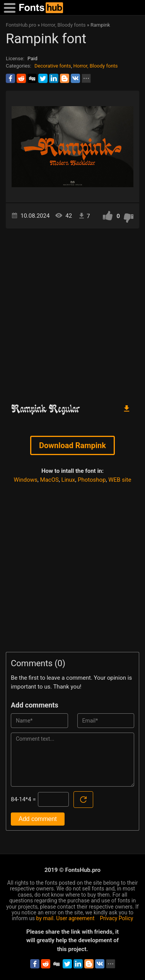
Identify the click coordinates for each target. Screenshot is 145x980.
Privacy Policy (116, 918)
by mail (45, 918)
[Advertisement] (72, 312)
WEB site (120, 480)
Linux (68, 480)
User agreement (75, 918)
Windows (26, 480)
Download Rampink (72, 445)
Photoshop (92, 480)
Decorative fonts (53, 66)
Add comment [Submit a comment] (38, 819)
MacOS (49, 480)
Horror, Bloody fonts (95, 66)
